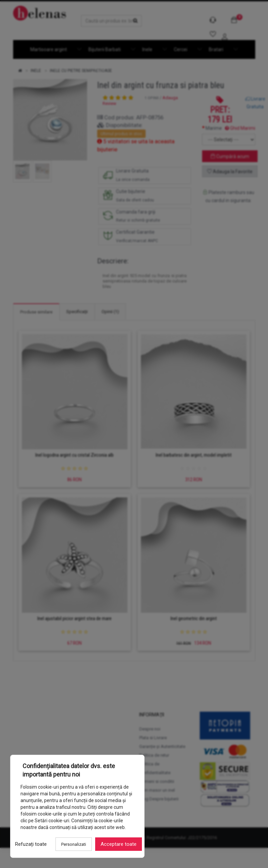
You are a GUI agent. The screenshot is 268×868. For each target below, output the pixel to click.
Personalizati (72, 846)
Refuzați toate (29, 846)
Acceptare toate (117, 846)
